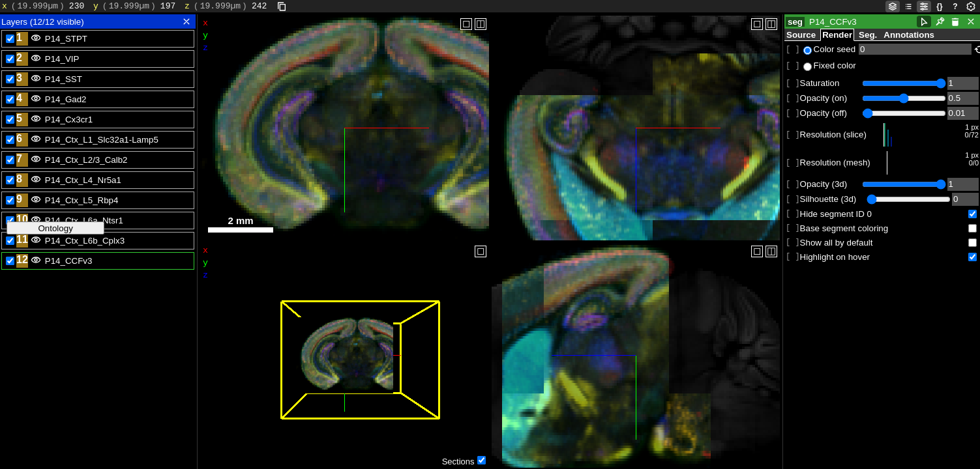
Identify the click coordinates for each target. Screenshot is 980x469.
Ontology (55, 228)
